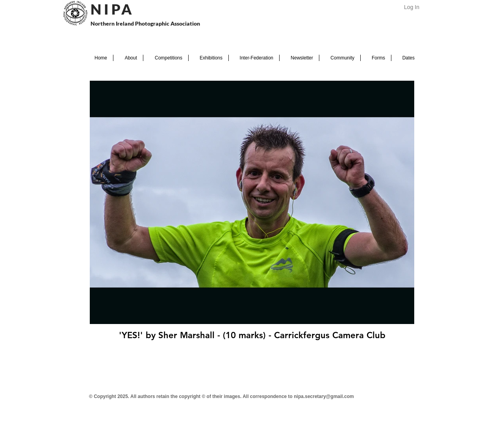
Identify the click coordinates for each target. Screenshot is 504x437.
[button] (128, 58)
